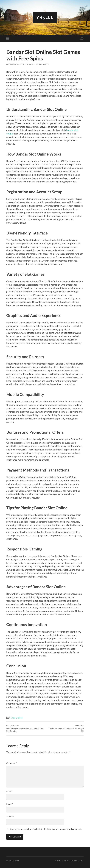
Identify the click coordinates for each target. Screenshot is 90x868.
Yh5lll (45, 17)
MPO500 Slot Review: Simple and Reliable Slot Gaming (25, 728)
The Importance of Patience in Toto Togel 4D (65, 728)
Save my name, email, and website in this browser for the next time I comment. (46, 829)
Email (10, 804)
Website (10, 816)
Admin (30, 64)
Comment (12, 763)
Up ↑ (82, 861)
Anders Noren (71, 861)
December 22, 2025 (15, 64)
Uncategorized (16, 718)
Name (10, 791)
